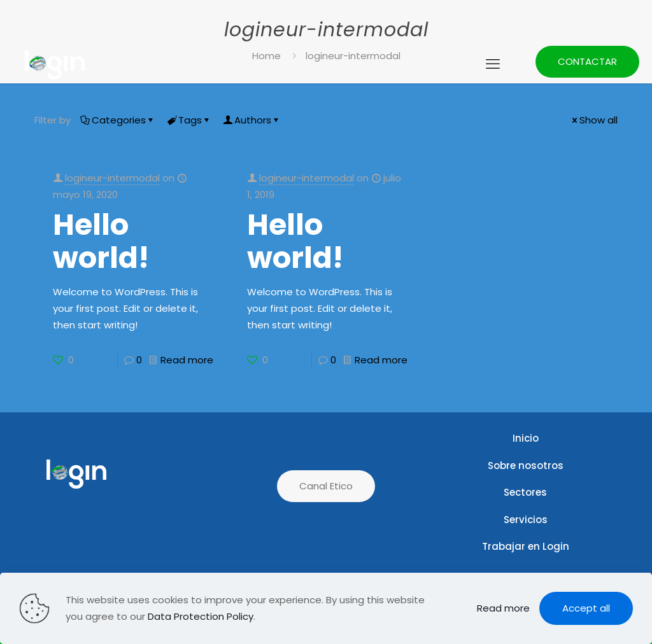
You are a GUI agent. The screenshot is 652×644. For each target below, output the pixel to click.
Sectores (525, 492)
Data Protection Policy (201, 616)
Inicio (526, 438)
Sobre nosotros (526, 465)
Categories (118, 120)
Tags (189, 120)
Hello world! (101, 241)
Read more (187, 360)
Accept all (586, 608)
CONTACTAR (587, 61)
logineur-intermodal (112, 178)
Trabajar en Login (526, 546)
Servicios (526, 520)
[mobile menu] (493, 64)
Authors (252, 120)
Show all (594, 120)
